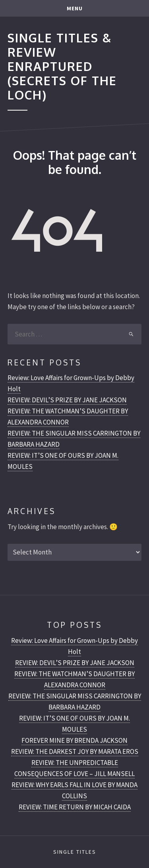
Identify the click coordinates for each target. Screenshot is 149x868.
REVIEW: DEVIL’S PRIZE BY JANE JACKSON (67, 400)
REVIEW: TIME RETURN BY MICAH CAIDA (75, 807)
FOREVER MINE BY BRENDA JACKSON (74, 740)
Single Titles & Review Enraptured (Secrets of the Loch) (62, 66)
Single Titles (75, 852)
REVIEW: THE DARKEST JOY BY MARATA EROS (75, 751)
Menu (75, 8)
